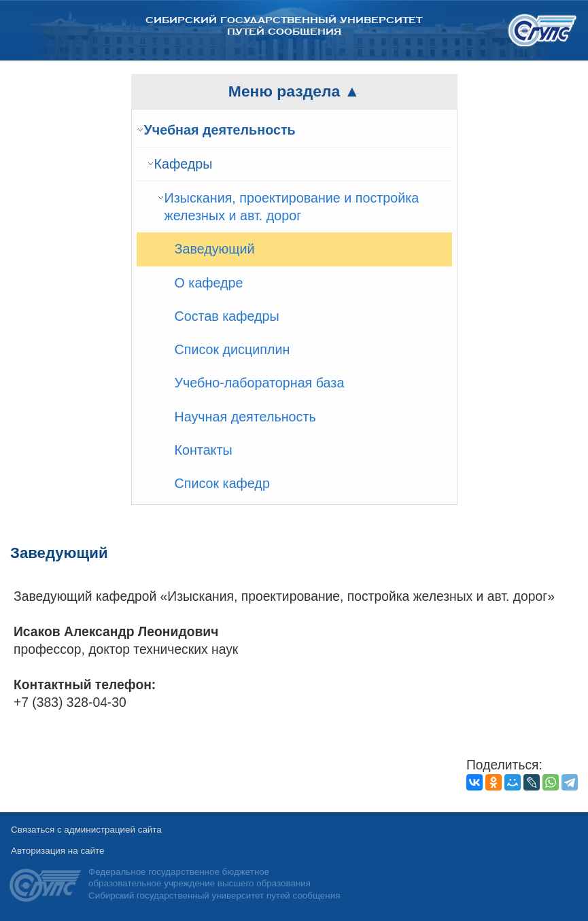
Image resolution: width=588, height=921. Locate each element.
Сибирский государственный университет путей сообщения (284, 26)
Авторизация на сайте (57, 851)
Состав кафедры (227, 316)
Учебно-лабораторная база (260, 383)
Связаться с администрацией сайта (86, 830)
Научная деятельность (245, 417)
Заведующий (215, 249)
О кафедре (209, 283)
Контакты (204, 450)
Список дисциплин (232, 349)
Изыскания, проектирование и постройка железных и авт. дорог (292, 207)
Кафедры (184, 164)
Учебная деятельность (220, 130)
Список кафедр (222, 483)
